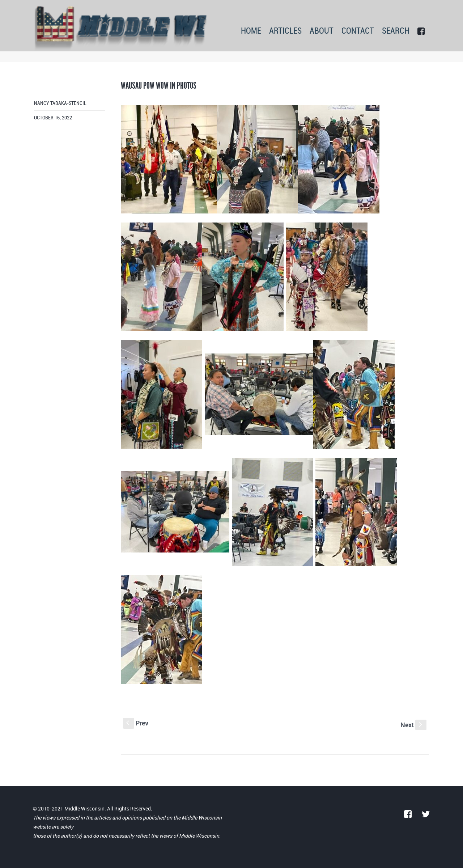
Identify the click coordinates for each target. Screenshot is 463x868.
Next (413, 725)
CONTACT (358, 31)
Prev (136, 723)
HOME (251, 31)
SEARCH (396, 31)
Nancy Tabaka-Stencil (60, 103)
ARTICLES (285, 31)
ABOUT (322, 31)
